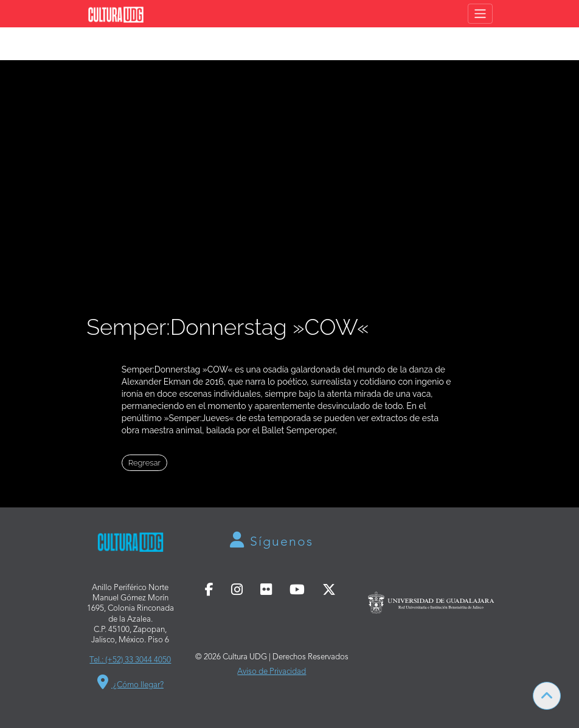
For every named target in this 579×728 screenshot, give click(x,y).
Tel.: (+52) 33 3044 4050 (130, 660)
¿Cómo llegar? (130, 685)
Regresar (144, 463)
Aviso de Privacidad (272, 672)
